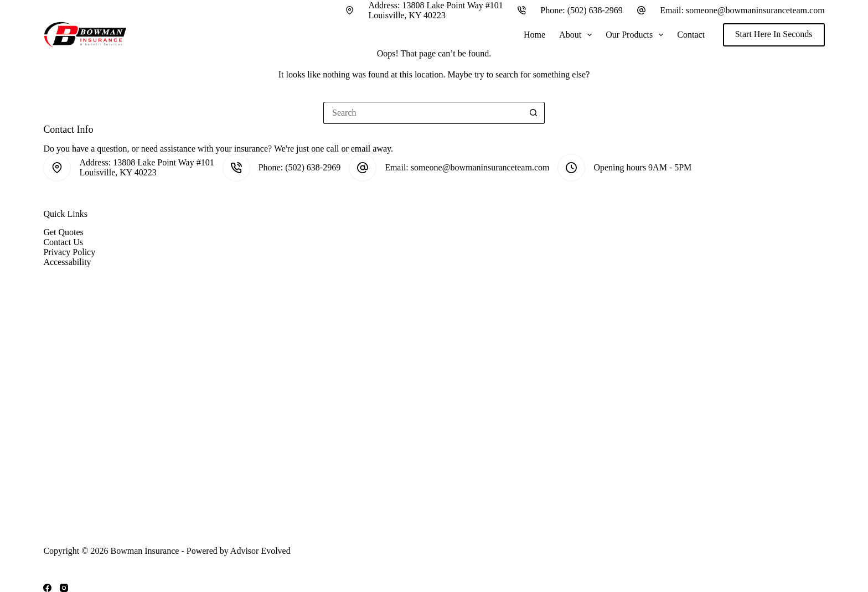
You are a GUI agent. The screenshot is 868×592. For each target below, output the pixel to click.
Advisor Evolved (260, 551)
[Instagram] (64, 588)
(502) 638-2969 (595, 10)
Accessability (67, 262)
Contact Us (63, 242)
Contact (691, 35)
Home (534, 35)
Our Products (637, 35)
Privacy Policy (69, 252)
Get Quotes (63, 232)
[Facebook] (47, 588)
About (578, 35)
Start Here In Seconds (774, 34)
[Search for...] (423, 113)
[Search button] (534, 113)
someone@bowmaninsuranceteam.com (755, 10)
